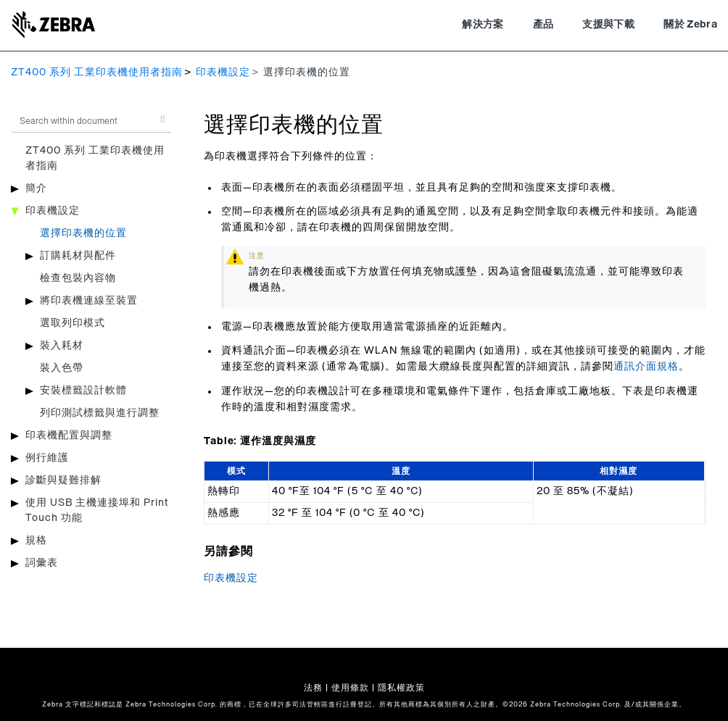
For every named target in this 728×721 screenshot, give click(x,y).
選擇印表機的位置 (83, 233)
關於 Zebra (690, 25)
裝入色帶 (62, 368)
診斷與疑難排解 (63, 480)
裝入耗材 (62, 346)
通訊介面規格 (646, 367)
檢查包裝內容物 (78, 278)
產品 (543, 25)
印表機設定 (223, 72)
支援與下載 (608, 25)
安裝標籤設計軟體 (83, 391)
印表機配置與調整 (69, 435)
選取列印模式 (73, 323)
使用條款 (350, 688)
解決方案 (483, 25)
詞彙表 (42, 563)
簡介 (36, 188)
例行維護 (47, 458)
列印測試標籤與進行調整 (100, 413)
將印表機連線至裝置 (89, 301)
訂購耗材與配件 (78, 256)
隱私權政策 (401, 688)
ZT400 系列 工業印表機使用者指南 (97, 72)
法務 (313, 688)
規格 (36, 541)
